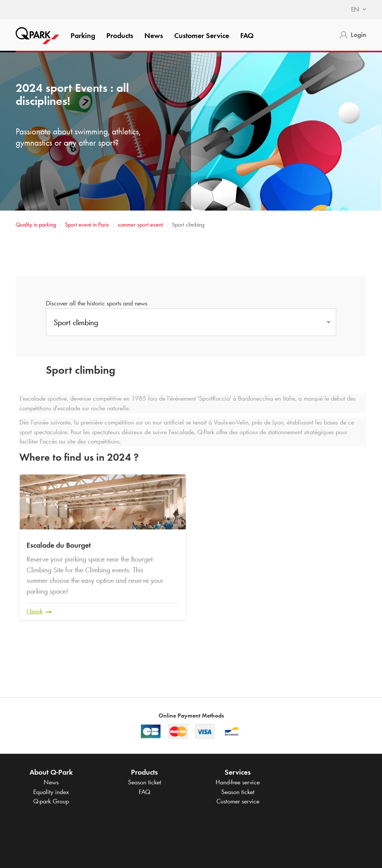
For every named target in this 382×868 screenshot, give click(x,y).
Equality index (51, 792)
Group (51, 801)
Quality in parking (36, 225)
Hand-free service (238, 782)
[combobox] (355, 10)
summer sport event (141, 225)
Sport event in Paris (87, 225)
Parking (83, 35)
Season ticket (145, 782)
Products (120, 35)
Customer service (238, 801)
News (154, 35)
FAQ (247, 35)
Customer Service (202, 35)
